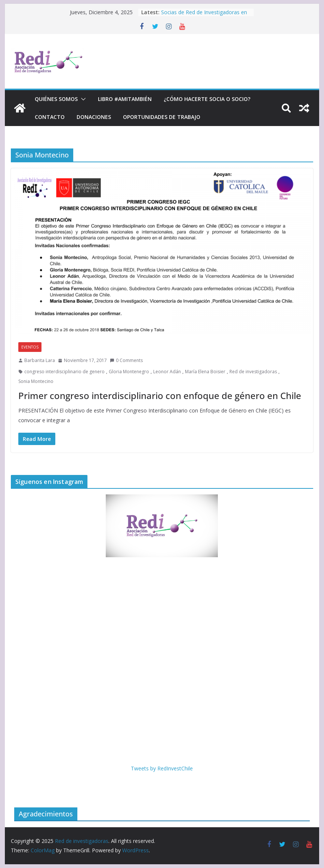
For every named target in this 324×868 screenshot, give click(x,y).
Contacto (50, 117)
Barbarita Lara (40, 360)
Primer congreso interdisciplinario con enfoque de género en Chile (160, 395)
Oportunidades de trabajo (162, 117)
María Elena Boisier (205, 372)
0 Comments (126, 360)
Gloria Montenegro (129, 372)
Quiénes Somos (56, 99)
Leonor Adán (167, 372)
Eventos (30, 347)
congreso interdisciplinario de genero (64, 372)
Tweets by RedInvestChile (162, 768)
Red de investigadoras (253, 372)
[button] (82, 99)
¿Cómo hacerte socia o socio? (207, 99)
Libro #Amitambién (125, 99)
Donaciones (94, 117)
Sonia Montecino (36, 381)
